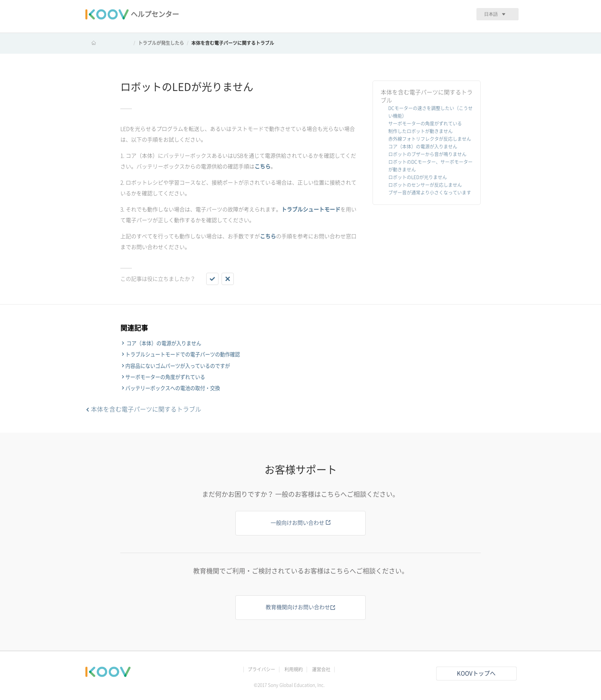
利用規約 (294, 669)
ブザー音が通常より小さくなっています (430, 193)
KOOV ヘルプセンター (108, 43)
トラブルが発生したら (161, 43)
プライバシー (261, 669)
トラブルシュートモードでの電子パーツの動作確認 (183, 354)
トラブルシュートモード (311, 209)
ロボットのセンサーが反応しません (425, 185)
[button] (212, 279)
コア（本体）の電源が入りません (423, 147)
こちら (263, 166)
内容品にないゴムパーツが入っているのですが (178, 366)
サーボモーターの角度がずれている (425, 124)
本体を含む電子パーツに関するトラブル (233, 43)
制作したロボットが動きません (420, 131)
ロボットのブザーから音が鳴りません (427, 154)
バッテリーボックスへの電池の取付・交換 (173, 388)
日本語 (491, 14)
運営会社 (321, 669)
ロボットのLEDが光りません (418, 177)
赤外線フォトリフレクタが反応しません (430, 139)
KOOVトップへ (476, 673)
